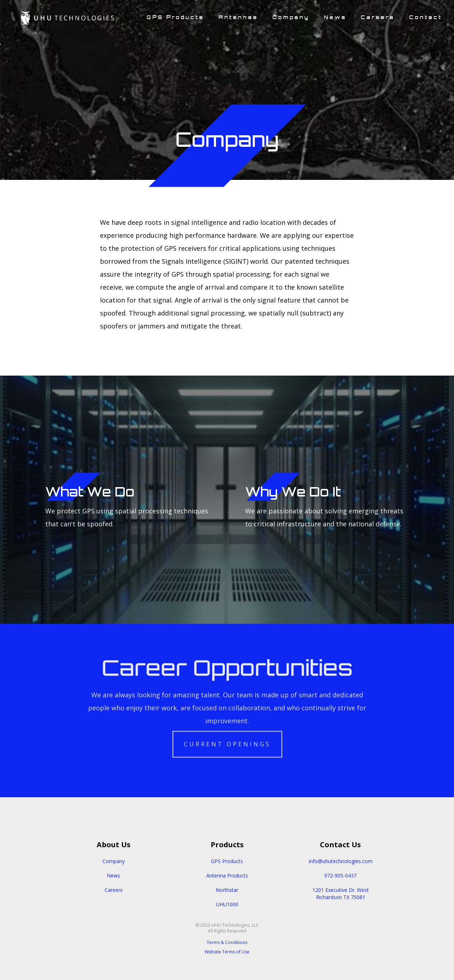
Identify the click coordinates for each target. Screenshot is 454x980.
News (113, 875)
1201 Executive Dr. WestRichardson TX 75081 (341, 893)
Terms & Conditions (227, 942)
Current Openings (227, 740)
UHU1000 (227, 904)
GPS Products (227, 861)
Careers (114, 890)
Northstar (227, 890)
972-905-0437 (340, 875)
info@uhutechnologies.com (341, 861)
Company (114, 861)
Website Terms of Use (227, 952)
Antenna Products (227, 875)
